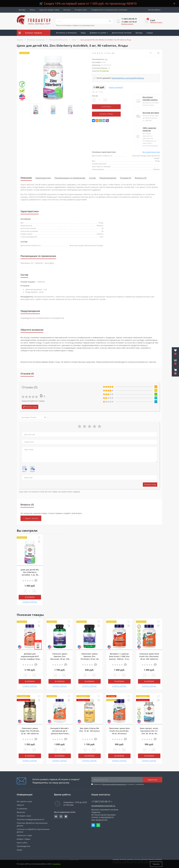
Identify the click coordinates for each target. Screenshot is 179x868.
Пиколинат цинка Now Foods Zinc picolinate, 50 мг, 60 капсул (119, 731)
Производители (23, 846)
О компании (22, 809)
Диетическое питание (122, 33)
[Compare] (158, 53)
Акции (59, 39)
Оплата (32, 10)
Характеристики (43, 178)
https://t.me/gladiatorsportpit (66, 816)
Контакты (67, 10)
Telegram (93, 825)
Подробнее (56, 864)
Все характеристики (151, 152)
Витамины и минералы (66, 33)
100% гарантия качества (147, 129)
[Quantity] (99, 100)
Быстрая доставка (149, 113)
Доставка (22, 10)
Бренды (139, 33)
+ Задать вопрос (31, 518)
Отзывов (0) (126, 178)
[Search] (110, 21)
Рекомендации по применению (70, 178)
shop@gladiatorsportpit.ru (103, 806)
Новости (20, 805)
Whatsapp (98, 825)
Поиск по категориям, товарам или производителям (75, 25)
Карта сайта (22, 843)
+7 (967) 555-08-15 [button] (102, 802)
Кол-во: (95, 96)
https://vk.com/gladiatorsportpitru (56, 816)
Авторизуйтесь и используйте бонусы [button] (128, 78)
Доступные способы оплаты (148, 98)
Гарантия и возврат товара (49, 10)
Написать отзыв (30, 407)
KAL (106, 59)
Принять (156, 864)
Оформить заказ (156, 22)
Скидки (150, 33)
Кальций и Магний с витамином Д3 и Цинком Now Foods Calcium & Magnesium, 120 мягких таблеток (60, 733)
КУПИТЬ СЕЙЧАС (107, 114)
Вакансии (21, 812)
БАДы (83, 33)
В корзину (107, 107)
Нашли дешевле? (116, 87)
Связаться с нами (24, 835)
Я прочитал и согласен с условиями (119, 784)
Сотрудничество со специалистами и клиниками (109, 10)
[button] (175, 372)
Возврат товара (23, 839)
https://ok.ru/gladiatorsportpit (61, 816)
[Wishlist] (150, 53)
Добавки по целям (99, 33)
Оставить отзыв (150, 484)
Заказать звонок (127, 24)
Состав (92, 178)
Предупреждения (108, 178)
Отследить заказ (81, 10)
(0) (113, 53)
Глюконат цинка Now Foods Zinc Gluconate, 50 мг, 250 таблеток (149, 656)
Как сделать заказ (24, 801)
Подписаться (152, 780)
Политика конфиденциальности (114, 784)
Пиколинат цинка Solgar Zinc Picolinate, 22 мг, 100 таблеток (30, 731)
